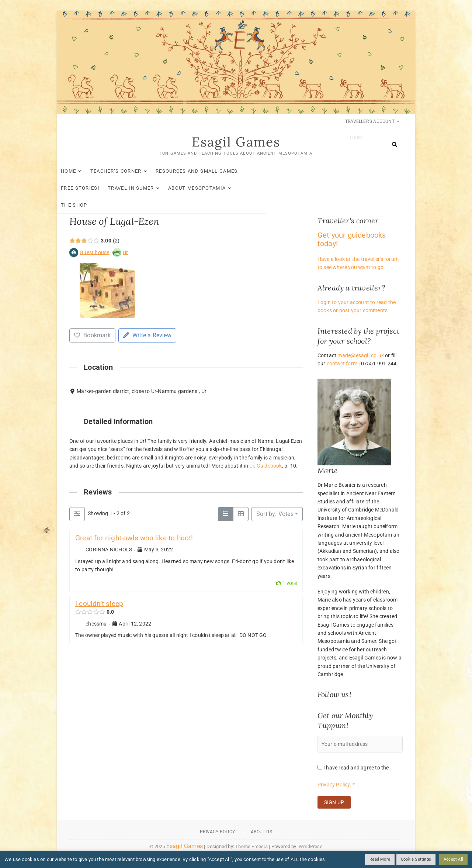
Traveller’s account (370, 121)
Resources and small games (209, 171)
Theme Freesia (251, 847)
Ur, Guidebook (266, 466)
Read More (380, 859)
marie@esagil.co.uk (361, 356)
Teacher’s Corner (128, 171)
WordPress (311, 847)
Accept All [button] (453, 859)
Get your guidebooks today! (352, 240)
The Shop (158, 188)
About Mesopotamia (102, 188)
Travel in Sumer (329, 171)
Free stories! (278, 171)
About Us (261, 832)
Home (81, 171)
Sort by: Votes (275, 514)
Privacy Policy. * (336, 785)
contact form (342, 364)
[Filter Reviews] (77, 514)
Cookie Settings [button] (416, 859)
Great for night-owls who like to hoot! (134, 538)
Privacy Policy (217, 832)
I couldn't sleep (99, 604)
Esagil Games (236, 142)
